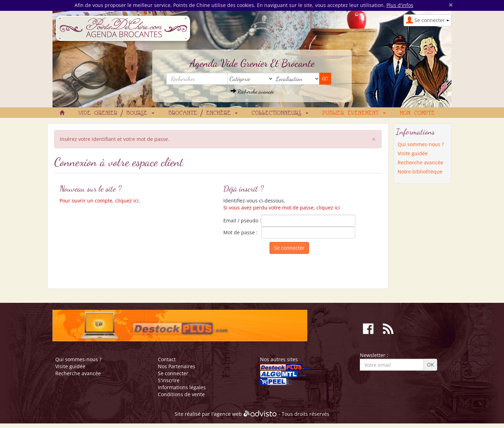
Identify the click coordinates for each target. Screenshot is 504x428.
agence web (228, 414)
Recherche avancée (252, 91)
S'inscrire (169, 380)
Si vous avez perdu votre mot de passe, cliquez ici (282, 208)
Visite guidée (413, 153)
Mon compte (417, 113)
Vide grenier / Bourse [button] (116, 113)
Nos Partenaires (177, 366)
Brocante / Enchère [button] (203, 113)
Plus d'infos (400, 5)
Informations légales (182, 387)
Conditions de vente (181, 394)
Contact (167, 359)
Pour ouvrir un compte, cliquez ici (99, 201)
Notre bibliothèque (420, 172)
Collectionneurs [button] (280, 113)
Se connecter (173, 373)
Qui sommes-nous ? (421, 144)
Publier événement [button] (354, 113)
